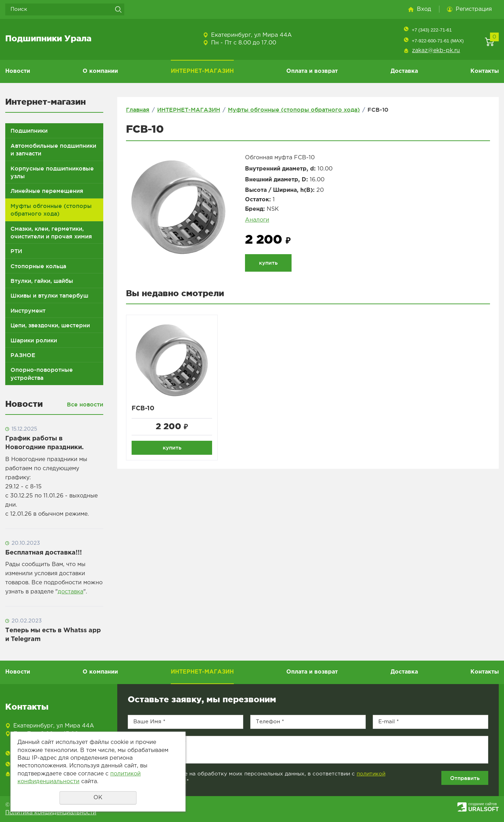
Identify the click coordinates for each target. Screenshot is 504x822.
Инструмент (28, 311)
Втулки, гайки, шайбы (42, 281)
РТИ (16, 251)
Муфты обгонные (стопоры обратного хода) (51, 210)
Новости (18, 71)
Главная (138, 110)
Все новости (85, 404)
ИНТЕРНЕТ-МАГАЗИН (202, 71)
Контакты (485, 71)
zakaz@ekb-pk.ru (436, 51)
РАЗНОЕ (23, 355)
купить (268, 263)
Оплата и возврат (312, 71)
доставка (71, 592)
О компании (100, 71)
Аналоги (257, 220)
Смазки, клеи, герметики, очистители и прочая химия (51, 232)
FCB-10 (143, 409)
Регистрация (474, 9)
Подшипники (29, 131)
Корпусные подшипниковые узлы (52, 172)
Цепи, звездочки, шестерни (50, 325)
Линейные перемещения (47, 191)
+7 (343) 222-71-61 (432, 30)
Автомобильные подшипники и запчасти (53, 149)
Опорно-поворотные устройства (42, 374)
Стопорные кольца (38, 266)
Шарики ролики (34, 340)
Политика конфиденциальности (51, 813)
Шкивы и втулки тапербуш (49, 295)
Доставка (404, 71)
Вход (424, 9)
